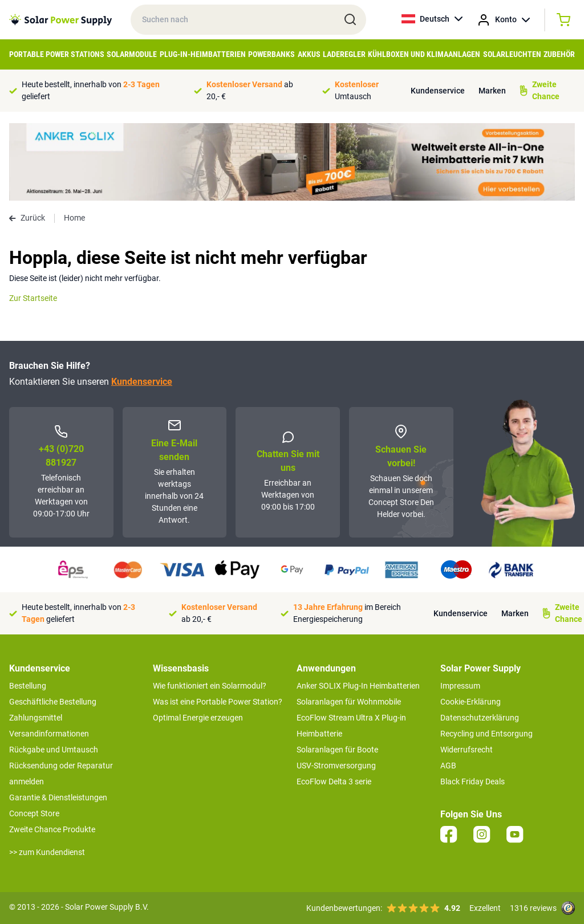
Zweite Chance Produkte (52, 829)
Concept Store (34, 813)
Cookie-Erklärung (471, 702)
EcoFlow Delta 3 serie (334, 781)
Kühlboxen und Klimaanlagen (424, 54)
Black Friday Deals (473, 781)
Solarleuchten (512, 54)
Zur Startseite (33, 298)
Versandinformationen (49, 734)
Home (74, 218)
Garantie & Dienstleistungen (58, 797)
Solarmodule (132, 54)
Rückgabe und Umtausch (54, 750)
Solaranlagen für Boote (337, 750)
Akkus (309, 54)
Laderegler (344, 54)
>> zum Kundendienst (47, 852)
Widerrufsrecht (467, 750)
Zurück (27, 218)
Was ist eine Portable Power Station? (218, 702)
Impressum (460, 686)
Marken (492, 91)
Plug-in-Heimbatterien (203, 54)
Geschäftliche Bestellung (53, 702)
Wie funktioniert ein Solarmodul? (210, 686)
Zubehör (559, 54)
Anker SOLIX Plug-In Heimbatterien (358, 686)
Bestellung (28, 686)
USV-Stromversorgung (336, 766)
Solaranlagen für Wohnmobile (349, 702)
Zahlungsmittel (36, 718)
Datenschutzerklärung (480, 718)
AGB (448, 766)
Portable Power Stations (57, 54)
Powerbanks (271, 54)
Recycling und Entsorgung (486, 734)
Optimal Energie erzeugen (198, 718)
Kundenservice (438, 91)
